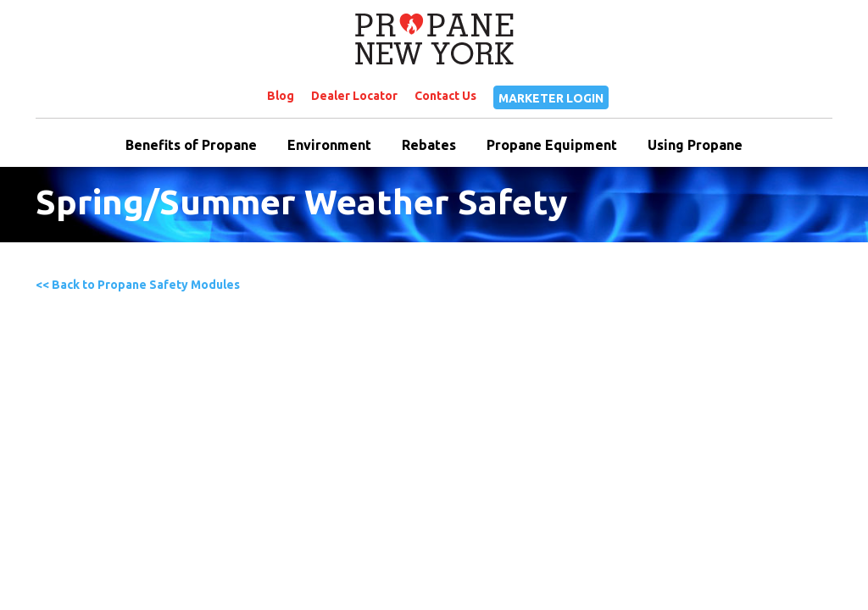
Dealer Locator (354, 96)
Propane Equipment (552, 145)
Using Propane (695, 145)
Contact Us (445, 96)
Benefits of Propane (191, 145)
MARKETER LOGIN (551, 98)
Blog (281, 96)
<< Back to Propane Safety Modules (138, 285)
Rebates (429, 145)
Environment (329, 145)
